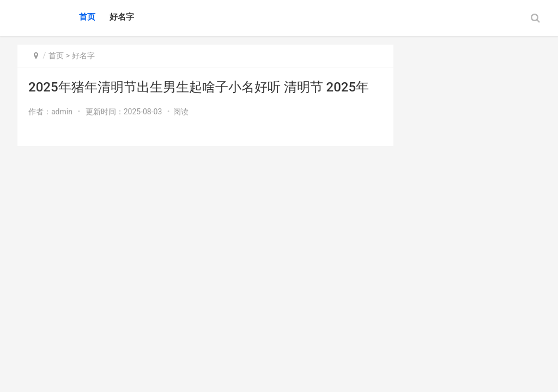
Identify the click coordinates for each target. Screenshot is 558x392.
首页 (87, 17)
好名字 (122, 17)
